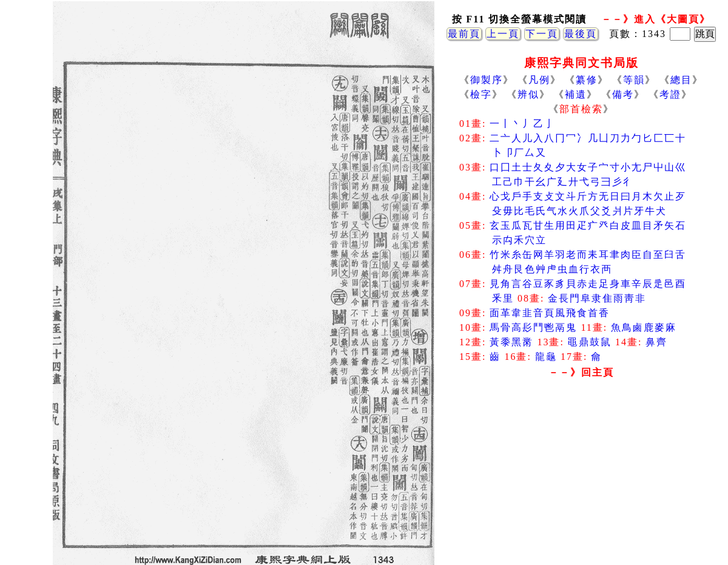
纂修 (587, 80)
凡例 (539, 80)
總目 (681, 80)
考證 (670, 94)
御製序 (487, 80)
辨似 (528, 94)
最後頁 (581, 34)
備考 (623, 94)
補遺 (576, 94)
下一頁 (542, 34)
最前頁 (464, 34)
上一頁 (503, 34)
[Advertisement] (581, 479)
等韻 (634, 80)
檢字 (481, 94)
